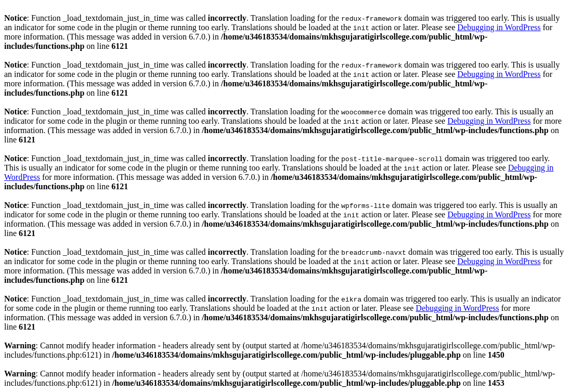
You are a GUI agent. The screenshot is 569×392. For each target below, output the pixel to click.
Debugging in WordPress (499, 27)
